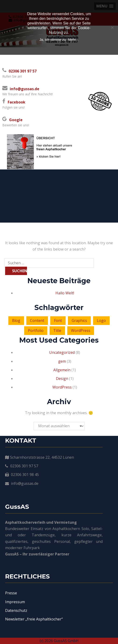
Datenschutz (16, 610)
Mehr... (73, 40)
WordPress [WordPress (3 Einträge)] (81, 331)
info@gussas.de (25, 89)
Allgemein (62, 370)
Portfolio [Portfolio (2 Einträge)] (36, 331)
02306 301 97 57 (23, 71)
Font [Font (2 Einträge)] (58, 320)
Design (62, 379)
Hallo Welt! (65, 293)
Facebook (17, 102)
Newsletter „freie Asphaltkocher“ (34, 619)
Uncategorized (62, 352)
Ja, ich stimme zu (52, 40)
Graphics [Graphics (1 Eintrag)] (79, 320)
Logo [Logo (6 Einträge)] (101, 320)
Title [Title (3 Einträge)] (57, 331)
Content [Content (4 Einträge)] (37, 320)
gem (62, 361)
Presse (11, 593)
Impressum (15, 602)
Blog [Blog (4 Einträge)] (16, 320)
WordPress (62, 387)
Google (16, 120)
